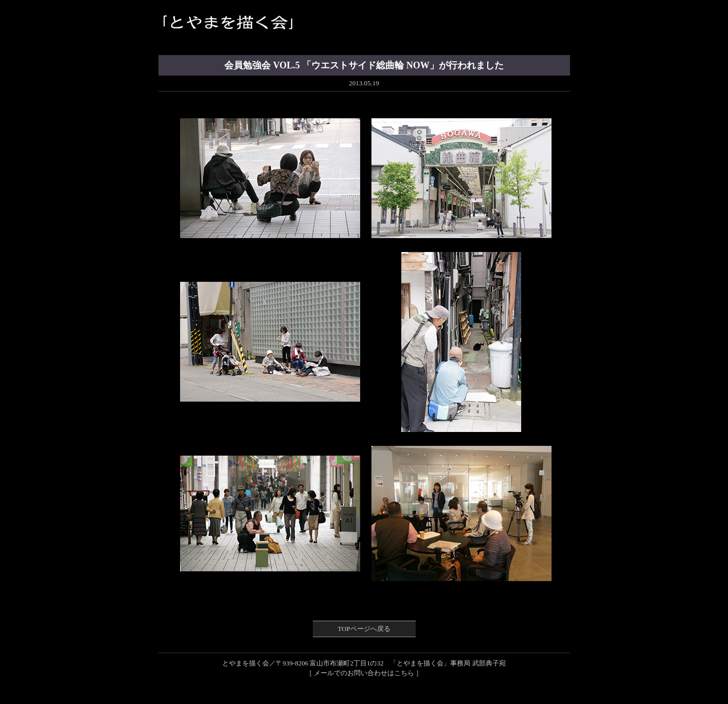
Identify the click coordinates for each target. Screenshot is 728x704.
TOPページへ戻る (364, 629)
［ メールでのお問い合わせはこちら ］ (364, 673)
